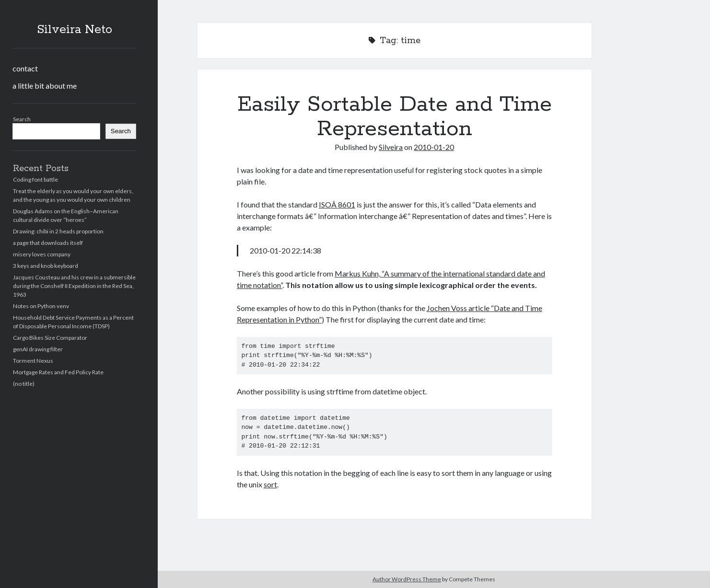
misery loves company (42, 254)
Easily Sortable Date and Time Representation (395, 117)
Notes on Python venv (41, 306)
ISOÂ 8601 (337, 204)
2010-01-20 (434, 147)
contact (25, 68)
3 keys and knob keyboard (46, 266)
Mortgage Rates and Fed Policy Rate (58, 372)
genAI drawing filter (38, 349)
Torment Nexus (33, 361)
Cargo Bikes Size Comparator (50, 338)
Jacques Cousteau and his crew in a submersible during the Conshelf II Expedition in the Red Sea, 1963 (74, 286)
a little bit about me (45, 86)
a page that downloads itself (48, 243)
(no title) (24, 384)
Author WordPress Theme (407, 579)
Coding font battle (35, 179)
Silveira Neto (75, 30)
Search (22, 119)
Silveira (391, 147)
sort (270, 484)
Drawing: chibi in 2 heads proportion (58, 231)
